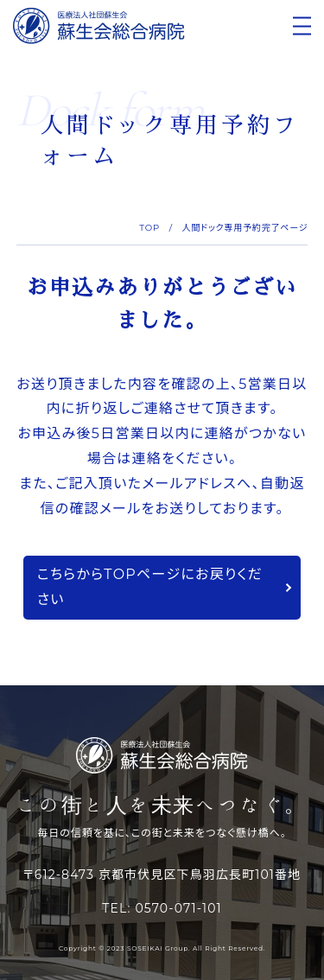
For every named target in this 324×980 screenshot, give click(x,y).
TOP (149, 228)
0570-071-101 (178, 908)
